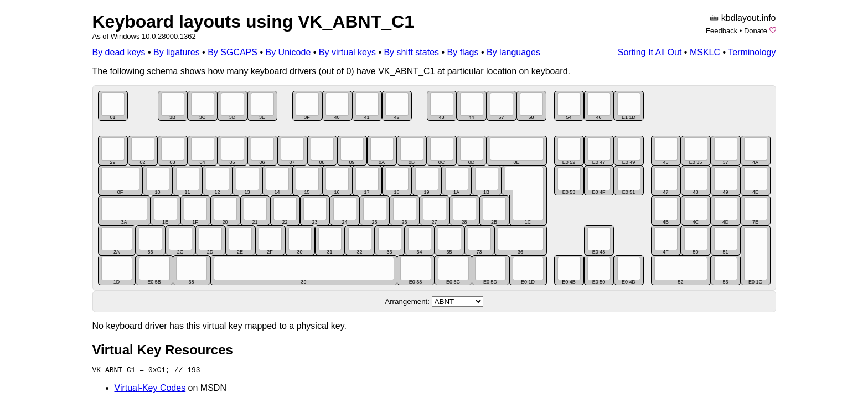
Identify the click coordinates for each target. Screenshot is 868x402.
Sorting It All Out (650, 52)
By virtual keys (347, 52)
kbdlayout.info (749, 18)
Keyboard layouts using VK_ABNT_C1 (253, 22)
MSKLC (705, 52)
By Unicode (288, 52)
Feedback (722, 31)
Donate (756, 31)
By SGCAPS (232, 52)
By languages (513, 52)
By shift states (411, 52)
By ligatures (177, 52)
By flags (463, 52)
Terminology (752, 52)
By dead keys (119, 52)
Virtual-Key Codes (150, 388)
